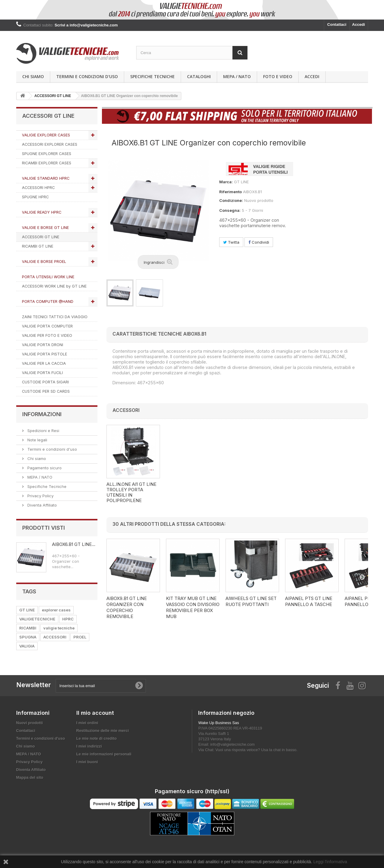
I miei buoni (87, 762)
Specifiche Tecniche (152, 76)
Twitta (231, 242)
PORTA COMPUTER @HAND (48, 302)
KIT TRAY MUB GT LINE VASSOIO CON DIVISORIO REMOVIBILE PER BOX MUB (193, 607)
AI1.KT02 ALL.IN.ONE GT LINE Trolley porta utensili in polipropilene (191, 492)
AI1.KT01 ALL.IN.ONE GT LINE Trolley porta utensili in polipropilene (131, 492)
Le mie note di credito (97, 738)
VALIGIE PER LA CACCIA (44, 363)
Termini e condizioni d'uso (87, 76)
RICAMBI (28, 628)
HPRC (68, 619)
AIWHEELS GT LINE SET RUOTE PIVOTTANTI (251, 601)
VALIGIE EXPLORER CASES (46, 135)
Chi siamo (33, 76)
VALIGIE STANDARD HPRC (46, 178)
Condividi (259, 242)
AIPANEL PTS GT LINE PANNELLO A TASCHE (309, 601)
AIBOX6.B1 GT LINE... (74, 544)
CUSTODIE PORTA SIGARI (45, 382)
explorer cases (56, 610)
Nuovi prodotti (30, 723)
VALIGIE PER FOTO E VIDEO (47, 335)
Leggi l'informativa (330, 862)
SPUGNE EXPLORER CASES (47, 154)
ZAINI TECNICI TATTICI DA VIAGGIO (55, 317)
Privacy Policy (40, 496)
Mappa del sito (30, 777)
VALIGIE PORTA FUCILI (42, 373)
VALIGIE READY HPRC (42, 212)
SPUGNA (28, 637)
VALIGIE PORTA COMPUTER (47, 326)
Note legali (37, 440)
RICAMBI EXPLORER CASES (47, 163)
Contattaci (337, 24)
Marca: (226, 182)
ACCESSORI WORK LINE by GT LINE (54, 286)
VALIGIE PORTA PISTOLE (45, 354)
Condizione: (231, 200)
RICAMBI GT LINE (38, 246)
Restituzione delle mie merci (103, 731)
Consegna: (230, 210)
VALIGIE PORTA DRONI (43, 345)
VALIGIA (27, 646)
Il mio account (95, 713)
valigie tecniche (59, 628)
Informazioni (42, 414)
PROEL (80, 637)
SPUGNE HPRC (35, 197)
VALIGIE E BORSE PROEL (44, 262)
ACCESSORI (55, 637)
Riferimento (230, 192)
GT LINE (27, 610)
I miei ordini (87, 723)
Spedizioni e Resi (43, 431)
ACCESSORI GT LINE (41, 237)
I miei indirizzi (89, 746)
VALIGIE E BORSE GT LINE (45, 228)
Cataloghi (199, 76)
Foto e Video (278, 76)
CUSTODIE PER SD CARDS (46, 391)
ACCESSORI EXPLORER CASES (50, 144)
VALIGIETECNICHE (37, 619)
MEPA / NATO (237, 76)
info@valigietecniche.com (232, 744)
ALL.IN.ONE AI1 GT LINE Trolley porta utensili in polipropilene (250, 492)
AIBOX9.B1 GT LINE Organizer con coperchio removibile (127, 607)
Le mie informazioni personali (104, 754)
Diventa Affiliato (41, 505)
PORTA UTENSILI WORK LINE (48, 277)
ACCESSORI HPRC (38, 188)
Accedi (359, 24)
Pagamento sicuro (44, 468)
